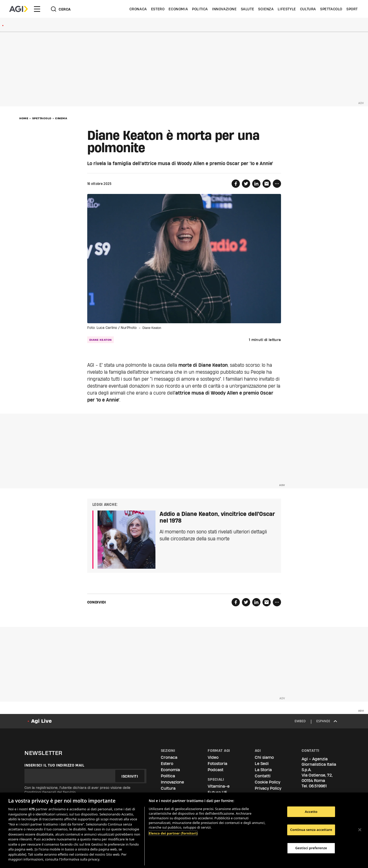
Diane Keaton (100, 340)
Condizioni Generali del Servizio (50, 792)
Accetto (311, 812)
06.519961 (318, 786)
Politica (200, 9)
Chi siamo (264, 757)
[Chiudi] (360, 830)
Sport (352, 9)
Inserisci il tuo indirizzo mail (54, 765)
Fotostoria (217, 764)
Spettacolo (331, 9)
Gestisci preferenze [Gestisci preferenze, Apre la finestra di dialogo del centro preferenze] (311, 848)
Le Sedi (262, 764)
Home (24, 118)
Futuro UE (217, 792)
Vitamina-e (219, 786)
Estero (158, 9)
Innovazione (224, 9)
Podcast (216, 770)
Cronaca (138, 9)
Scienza (266, 9)
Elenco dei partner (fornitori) (173, 833)
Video (213, 757)
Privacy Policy (268, 788)
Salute (248, 9)
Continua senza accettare (311, 830)
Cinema (61, 118)
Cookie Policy (268, 782)
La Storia (263, 770)
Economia (178, 9)
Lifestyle (287, 9)
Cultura (308, 9)
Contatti (263, 776)
